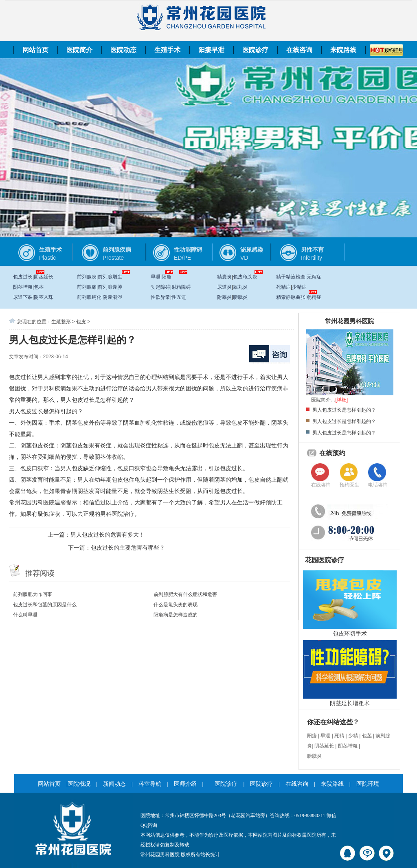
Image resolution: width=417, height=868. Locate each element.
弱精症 (314, 297)
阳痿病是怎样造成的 (176, 615)
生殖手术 (167, 50)
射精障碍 (181, 287)
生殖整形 (61, 322)
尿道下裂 (23, 297)
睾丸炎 (240, 287)
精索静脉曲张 (291, 297)
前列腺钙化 (89, 297)
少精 (353, 736)
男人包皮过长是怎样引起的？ (344, 410)
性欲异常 (160, 297)
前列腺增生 (110, 277)
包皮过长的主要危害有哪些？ (128, 548)
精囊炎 (224, 277)
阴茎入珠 (44, 297)
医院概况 (79, 784)
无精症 (314, 277)
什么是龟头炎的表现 (176, 605)
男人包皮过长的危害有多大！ (108, 535)
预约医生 (349, 485)
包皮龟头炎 (245, 277)
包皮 (81, 322)
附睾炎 (224, 297)
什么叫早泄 (25, 615)
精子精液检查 (291, 277)
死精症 (283, 287)
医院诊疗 (255, 50)
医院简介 (79, 50)
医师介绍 (185, 784)
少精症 (299, 287)
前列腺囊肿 (110, 287)
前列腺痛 (87, 287)
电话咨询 (378, 485)
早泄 (156, 277)
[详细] (342, 400)
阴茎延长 (44, 277)
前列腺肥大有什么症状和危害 (185, 594)
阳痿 (167, 277)
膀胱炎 (240, 297)
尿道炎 (224, 287)
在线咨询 (299, 50)
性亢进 (179, 297)
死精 (339, 736)
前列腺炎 (87, 277)
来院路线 (343, 50)
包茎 (39, 287)
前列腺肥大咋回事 (33, 594)
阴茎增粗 (23, 287)
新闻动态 (114, 784)
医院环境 (368, 784)
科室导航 (150, 784)
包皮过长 (23, 277)
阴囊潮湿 (112, 297)
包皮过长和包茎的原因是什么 (45, 605)
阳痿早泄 (211, 50)
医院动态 (123, 50)
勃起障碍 (160, 287)
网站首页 (35, 50)
